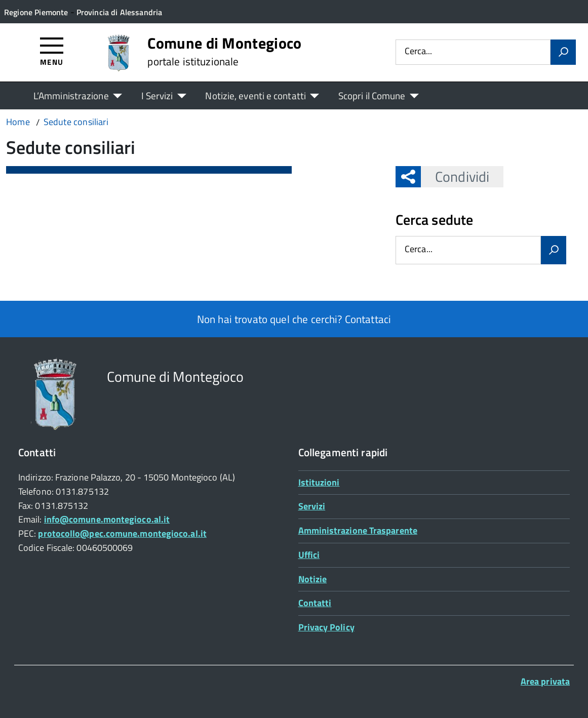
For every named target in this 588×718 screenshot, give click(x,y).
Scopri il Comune (372, 95)
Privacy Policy (326, 627)
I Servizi (157, 95)
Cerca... (418, 52)
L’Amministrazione (71, 95)
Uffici (309, 555)
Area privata (545, 681)
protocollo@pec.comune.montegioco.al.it (122, 533)
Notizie (313, 579)
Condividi (455, 176)
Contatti (315, 603)
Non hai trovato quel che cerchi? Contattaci (294, 319)
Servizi (312, 506)
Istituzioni (319, 482)
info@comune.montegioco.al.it (107, 519)
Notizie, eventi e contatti (255, 95)
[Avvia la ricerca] (563, 52)
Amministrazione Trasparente (358, 530)
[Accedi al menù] (52, 51)
